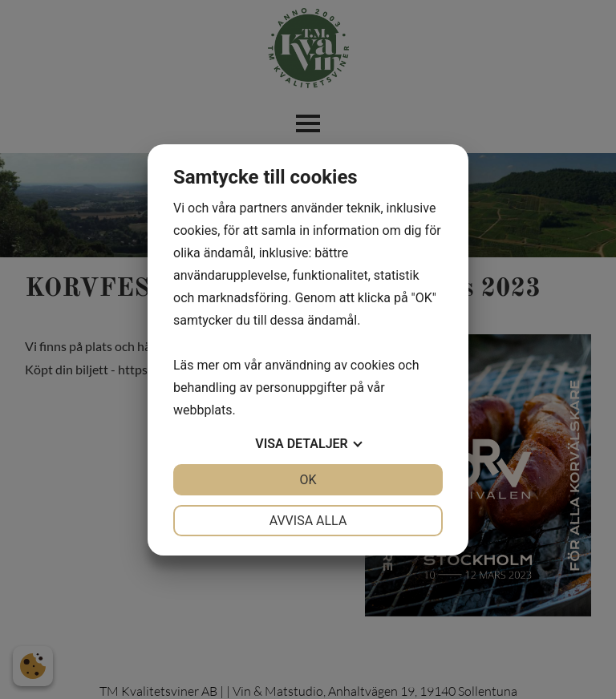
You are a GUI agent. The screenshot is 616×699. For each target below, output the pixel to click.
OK (308, 480)
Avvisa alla (308, 521)
